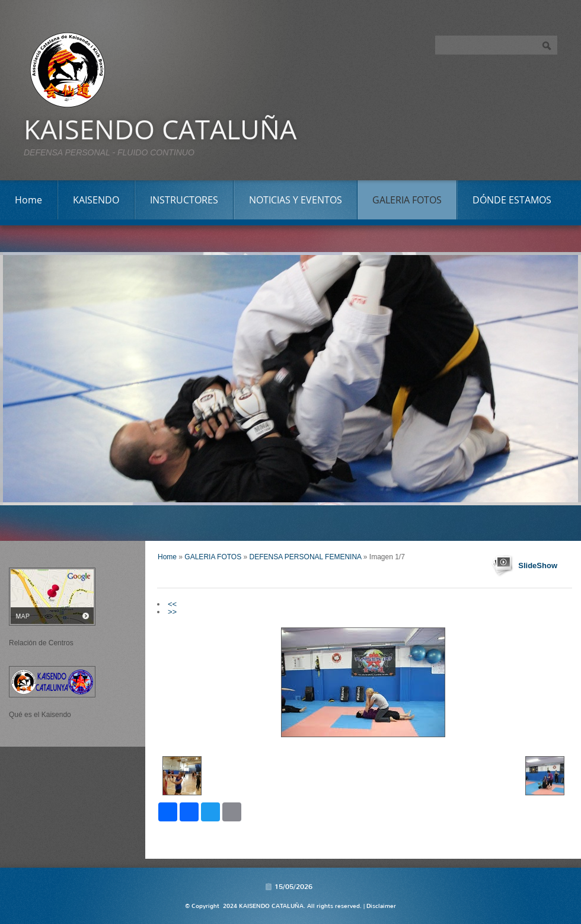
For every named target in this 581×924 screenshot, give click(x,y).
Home (28, 200)
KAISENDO (96, 200)
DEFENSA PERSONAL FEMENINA (306, 557)
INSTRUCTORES (184, 200)
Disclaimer (381, 906)
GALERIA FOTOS (407, 200)
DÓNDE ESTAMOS (512, 200)
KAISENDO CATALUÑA (160, 129)
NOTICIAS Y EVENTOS (296, 200)
